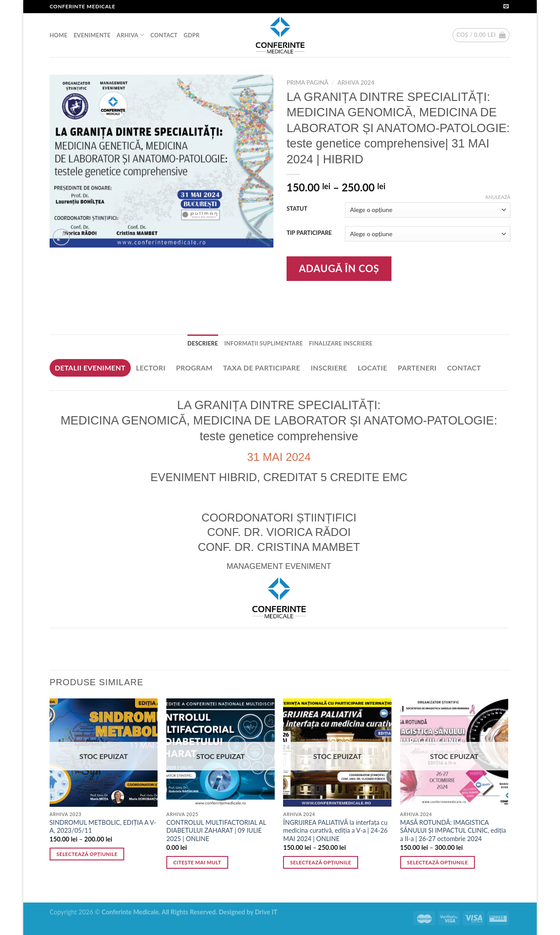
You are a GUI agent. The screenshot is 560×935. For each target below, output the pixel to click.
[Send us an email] (506, 7)
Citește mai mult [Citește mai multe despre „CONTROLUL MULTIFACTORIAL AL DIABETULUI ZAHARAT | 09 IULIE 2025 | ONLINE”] (197, 862)
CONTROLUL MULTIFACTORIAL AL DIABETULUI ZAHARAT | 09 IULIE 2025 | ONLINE (216, 831)
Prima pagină (307, 83)
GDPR (191, 35)
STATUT (297, 209)
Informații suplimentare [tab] (264, 343)
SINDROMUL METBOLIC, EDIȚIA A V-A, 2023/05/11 (103, 827)
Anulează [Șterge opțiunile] (498, 197)
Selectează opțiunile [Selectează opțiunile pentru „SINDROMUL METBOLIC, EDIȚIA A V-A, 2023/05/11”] (87, 854)
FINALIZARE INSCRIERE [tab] (341, 343)
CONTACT (164, 35)
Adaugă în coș (339, 268)
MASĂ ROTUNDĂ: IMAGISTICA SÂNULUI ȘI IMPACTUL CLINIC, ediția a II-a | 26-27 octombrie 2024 (453, 831)
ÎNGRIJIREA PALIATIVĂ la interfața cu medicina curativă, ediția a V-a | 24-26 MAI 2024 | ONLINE (335, 831)
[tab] (90, 368)
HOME (59, 35)
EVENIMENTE (92, 35)
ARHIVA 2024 (356, 83)
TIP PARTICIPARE (309, 233)
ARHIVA (131, 35)
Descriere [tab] (203, 343)
